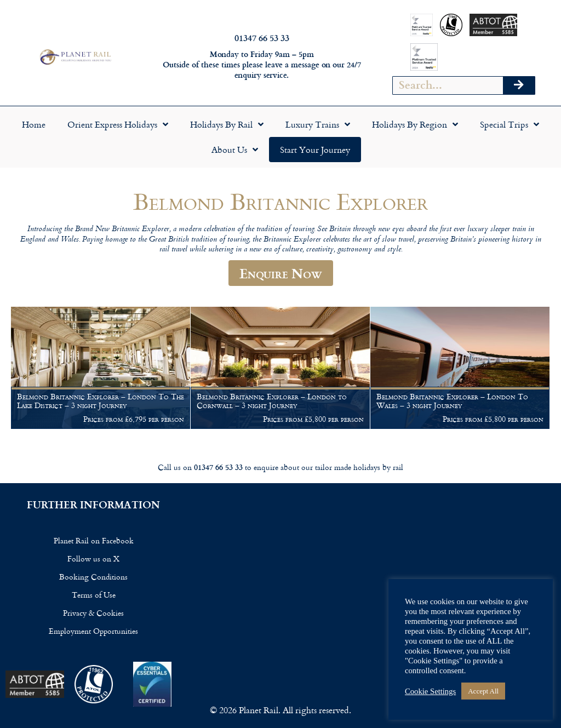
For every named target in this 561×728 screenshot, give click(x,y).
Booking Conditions (93, 577)
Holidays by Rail (227, 124)
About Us (235, 150)
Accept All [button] (483, 691)
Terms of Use (94, 595)
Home (34, 124)
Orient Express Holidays (118, 124)
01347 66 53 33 (262, 38)
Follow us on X (93, 558)
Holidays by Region (415, 124)
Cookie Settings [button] (430, 691)
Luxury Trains (318, 124)
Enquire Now (281, 273)
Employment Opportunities (93, 631)
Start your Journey (315, 150)
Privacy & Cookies (93, 613)
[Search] (519, 85)
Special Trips (510, 124)
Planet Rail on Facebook (94, 540)
